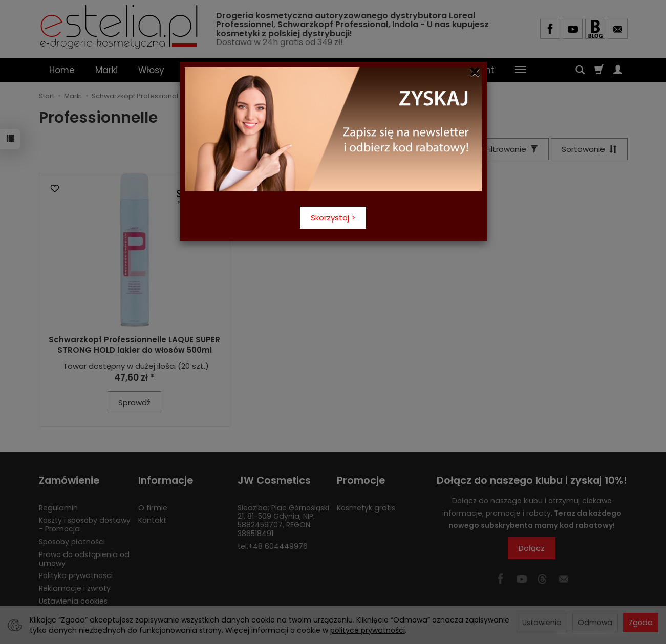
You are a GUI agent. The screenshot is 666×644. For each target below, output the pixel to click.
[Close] (475, 72)
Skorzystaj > (333, 218)
